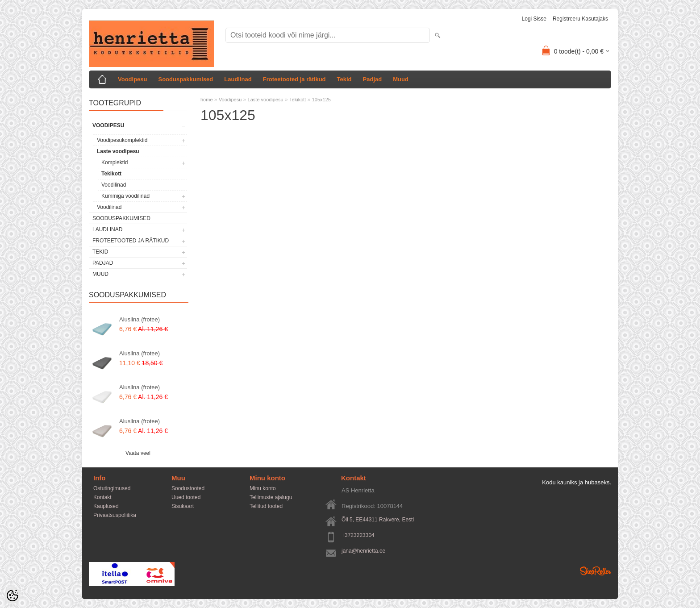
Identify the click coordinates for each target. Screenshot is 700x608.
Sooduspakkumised (185, 79)
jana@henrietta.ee (363, 551)
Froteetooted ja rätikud (294, 79)
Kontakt (102, 497)
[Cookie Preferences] (12, 596)
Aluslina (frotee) (140, 319)
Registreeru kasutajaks (580, 19)
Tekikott (111, 174)
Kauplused (106, 506)
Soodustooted (188, 488)
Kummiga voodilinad (125, 196)
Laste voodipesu (118, 151)
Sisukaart (183, 506)
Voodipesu (132, 79)
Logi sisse (534, 19)
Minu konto (263, 488)
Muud (401, 79)
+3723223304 (358, 535)
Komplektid (115, 162)
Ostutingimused (112, 488)
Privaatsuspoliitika (115, 515)
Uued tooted (186, 497)
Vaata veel (138, 453)
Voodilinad (114, 185)
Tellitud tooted (266, 506)
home (207, 100)
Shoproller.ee (596, 571)
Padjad (373, 79)
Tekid (344, 79)
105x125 (321, 100)
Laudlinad (238, 79)
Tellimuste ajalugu (271, 497)
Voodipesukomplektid (122, 140)
